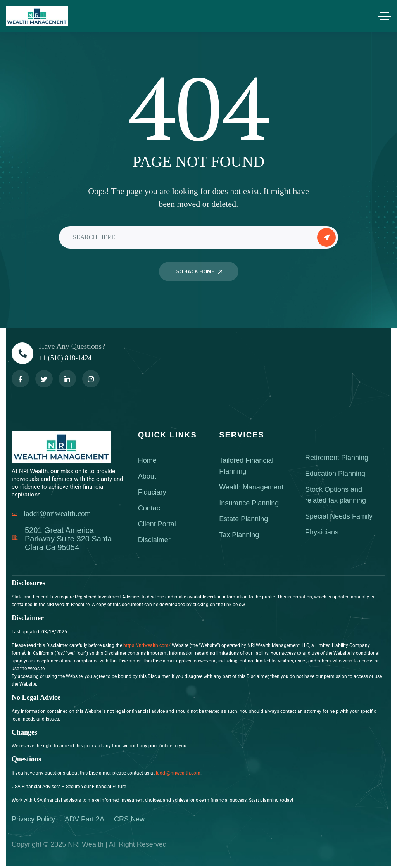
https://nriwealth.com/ (147, 645)
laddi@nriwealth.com (178, 773)
